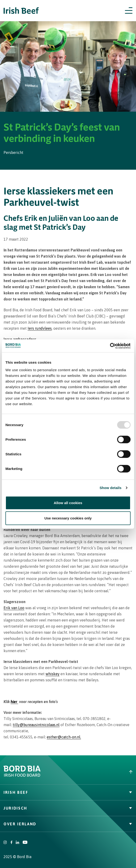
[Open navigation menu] (129, 11)
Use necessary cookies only (68, 518)
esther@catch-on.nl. (64, 737)
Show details (111, 488)
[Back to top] (102, 772)
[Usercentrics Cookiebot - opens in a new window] (110, 346)
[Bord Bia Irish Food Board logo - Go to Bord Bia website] (22, 776)
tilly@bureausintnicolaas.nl (36, 725)
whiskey (53, 674)
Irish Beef (68, 792)
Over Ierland (68, 824)
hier (14, 702)
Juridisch (68, 808)
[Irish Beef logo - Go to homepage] (21, 11)
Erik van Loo (14, 608)
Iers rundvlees (40, 328)
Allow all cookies (68, 503)
